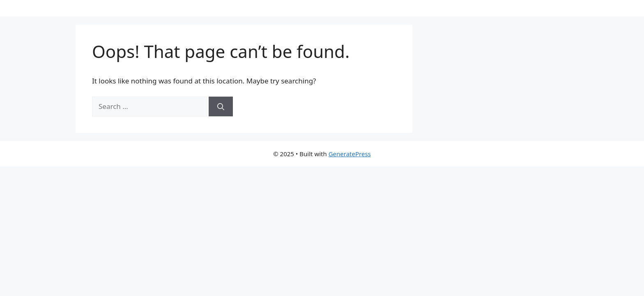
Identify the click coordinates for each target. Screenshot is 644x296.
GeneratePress (350, 154)
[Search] (221, 106)
